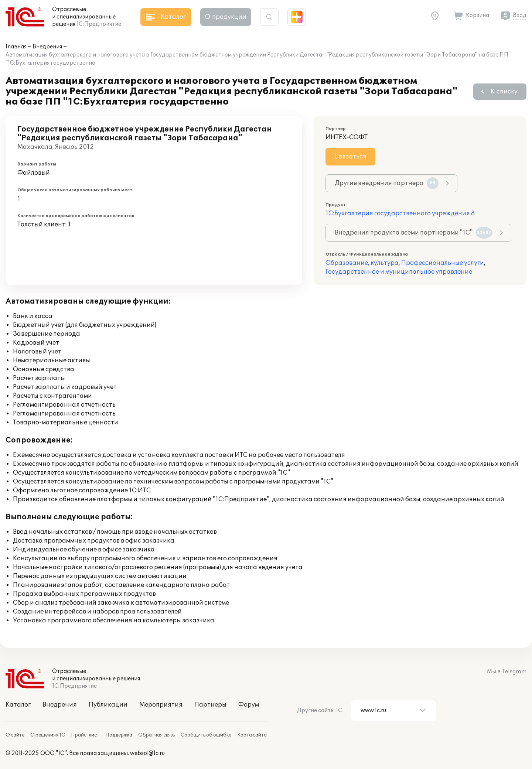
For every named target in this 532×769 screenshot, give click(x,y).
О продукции (226, 17)
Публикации (108, 705)
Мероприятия (161, 705)
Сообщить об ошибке (206, 735)
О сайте (15, 735)
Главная (16, 47)
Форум (249, 705)
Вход (520, 15)
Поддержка (119, 735)
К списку (504, 92)
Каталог (18, 705)
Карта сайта (252, 735)
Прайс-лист (85, 735)
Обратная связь (156, 735)
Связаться (350, 157)
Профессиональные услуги (443, 263)
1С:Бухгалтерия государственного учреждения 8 (400, 213)
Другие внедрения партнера (387, 183)
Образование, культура (362, 263)
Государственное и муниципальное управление (399, 272)
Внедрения (47, 47)
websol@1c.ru (147, 753)
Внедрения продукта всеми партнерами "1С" (414, 233)
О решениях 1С (48, 735)
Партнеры (210, 705)
